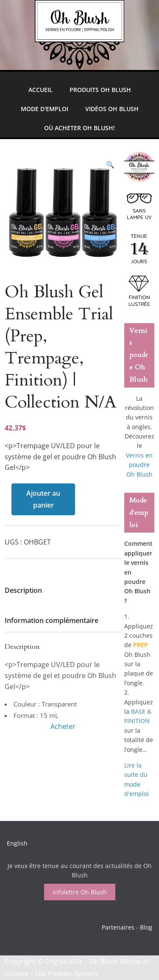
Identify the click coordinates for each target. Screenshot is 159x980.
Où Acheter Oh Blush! (79, 128)
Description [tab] (23, 590)
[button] (110, 165)
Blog (146, 927)
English (17, 843)
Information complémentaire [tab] (52, 620)
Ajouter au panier (43, 499)
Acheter (63, 726)
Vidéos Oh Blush (112, 109)
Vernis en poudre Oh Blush (139, 465)
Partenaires (118, 927)
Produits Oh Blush (100, 90)
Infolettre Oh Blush (80, 892)
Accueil (40, 90)
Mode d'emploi (45, 109)
